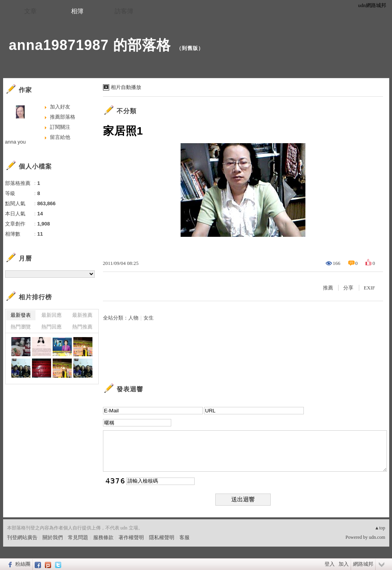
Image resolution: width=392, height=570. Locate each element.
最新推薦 (82, 315)
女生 (149, 318)
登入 (330, 564)
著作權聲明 (131, 537)
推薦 (328, 288)
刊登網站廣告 (22, 537)
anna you (16, 142)
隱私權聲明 (162, 537)
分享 (348, 288)
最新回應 (51, 315)
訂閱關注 (60, 127)
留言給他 (60, 137)
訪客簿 (124, 11)
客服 (184, 537)
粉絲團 (23, 564)
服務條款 (103, 537)
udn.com (377, 537)
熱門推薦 (82, 327)
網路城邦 (363, 564)
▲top (380, 528)
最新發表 (21, 315)
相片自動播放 (126, 87)
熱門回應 (51, 327)
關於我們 (53, 537)
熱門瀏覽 (21, 327)
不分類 (127, 111)
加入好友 (60, 107)
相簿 (77, 11)
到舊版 (190, 48)
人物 (133, 318)
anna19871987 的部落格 (90, 45)
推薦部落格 (63, 117)
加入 (344, 564)
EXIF (370, 288)
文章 (30, 11)
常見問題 (78, 537)
